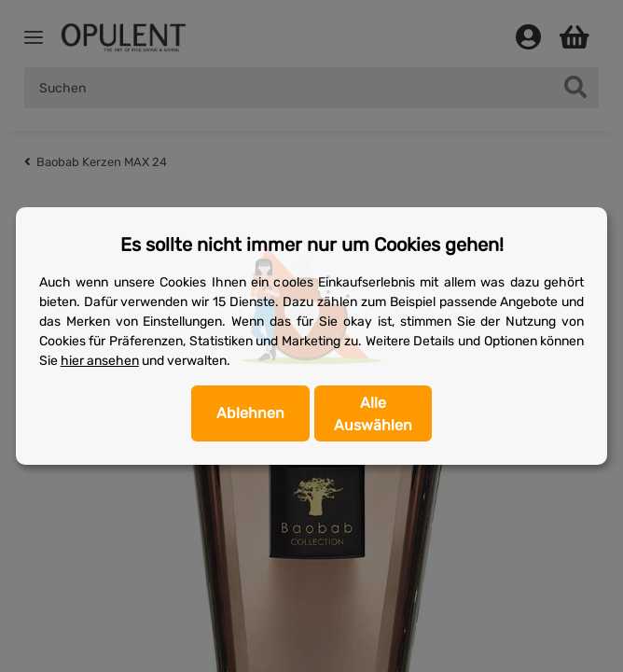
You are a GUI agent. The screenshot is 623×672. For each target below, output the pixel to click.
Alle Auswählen (373, 414)
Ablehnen (250, 413)
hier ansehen (100, 361)
